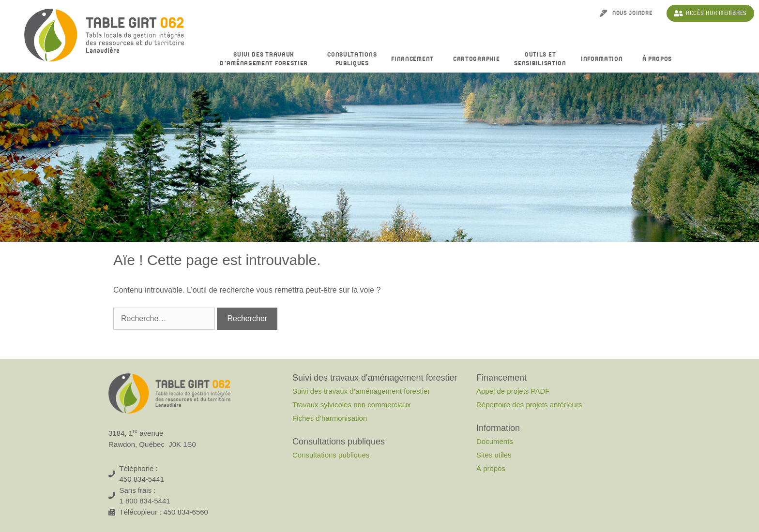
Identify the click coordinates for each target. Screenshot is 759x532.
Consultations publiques (331, 455)
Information (604, 59)
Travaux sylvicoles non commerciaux (352, 405)
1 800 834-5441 (145, 501)
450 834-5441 (142, 479)
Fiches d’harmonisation (330, 418)
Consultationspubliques (352, 59)
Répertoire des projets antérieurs (529, 405)
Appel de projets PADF (513, 391)
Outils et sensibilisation (540, 59)
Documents (495, 441)
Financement (415, 59)
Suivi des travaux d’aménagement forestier (266, 59)
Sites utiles (494, 455)
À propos (660, 59)
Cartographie (476, 59)
